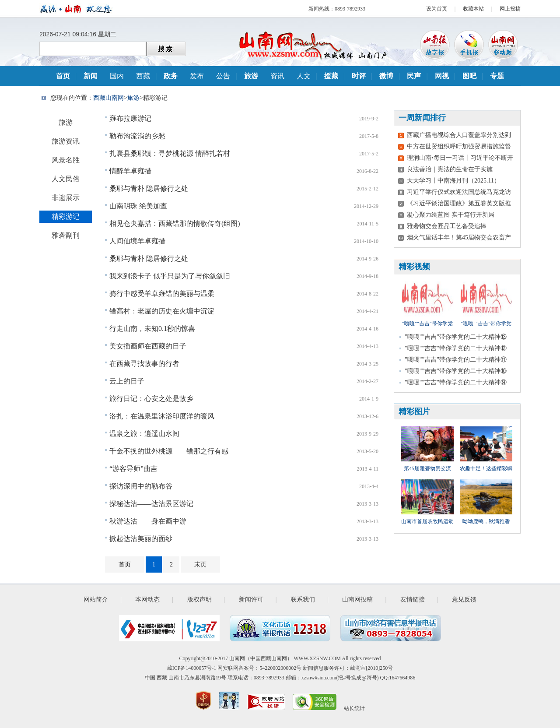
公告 (223, 76)
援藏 (331, 76)
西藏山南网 (108, 98)
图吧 (469, 76)
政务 (171, 76)
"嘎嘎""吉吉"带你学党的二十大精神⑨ (456, 382)
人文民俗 (66, 179)
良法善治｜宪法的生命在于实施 (450, 169)
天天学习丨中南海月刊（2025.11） (453, 181)
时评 (359, 76)
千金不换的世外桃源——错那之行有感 (169, 451)
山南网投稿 (357, 600)
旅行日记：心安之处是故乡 (151, 399)
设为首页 (437, 9)
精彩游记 (66, 216)
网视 (442, 76)
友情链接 (413, 600)
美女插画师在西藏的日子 (148, 346)
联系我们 (303, 600)
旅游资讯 (66, 141)
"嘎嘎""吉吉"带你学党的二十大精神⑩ (456, 371)
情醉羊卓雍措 (130, 171)
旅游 (251, 76)
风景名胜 (66, 160)
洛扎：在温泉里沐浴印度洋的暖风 (162, 416)
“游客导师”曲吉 (133, 469)
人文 (304, 76)
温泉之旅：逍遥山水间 (144, 434)
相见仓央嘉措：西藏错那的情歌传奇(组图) (175, 223)
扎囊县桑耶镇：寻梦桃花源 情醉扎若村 (170, 153)
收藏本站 (473, 9)
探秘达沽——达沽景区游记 (151, 504)
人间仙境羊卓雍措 (137, 241)
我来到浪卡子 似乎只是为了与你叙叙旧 (170, 276)
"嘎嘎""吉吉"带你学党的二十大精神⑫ (456, 348)
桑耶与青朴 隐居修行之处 (149, 188)
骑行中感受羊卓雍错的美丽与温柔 (162, 294)
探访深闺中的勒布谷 (141, 486)
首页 (63, 76)
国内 (117, 76)
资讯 (277, 76)
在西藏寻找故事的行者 (144, 364)
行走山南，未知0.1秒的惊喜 (152, 329)
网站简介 (96, 600)
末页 (200, 564)
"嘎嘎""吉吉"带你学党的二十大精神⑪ (456, 360)
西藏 (143, 76)
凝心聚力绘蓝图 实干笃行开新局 (451, 215)
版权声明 (199, 600)
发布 (197, 76)
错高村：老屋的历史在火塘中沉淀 (162, 311)
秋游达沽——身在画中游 (148, 521)
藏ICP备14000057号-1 (192, 668)
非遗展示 (66, 198)
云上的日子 (127, 381)
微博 (386, 76)
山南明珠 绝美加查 (138, 206)
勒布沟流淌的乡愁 (137, 136)
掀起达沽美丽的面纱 (141, 539)
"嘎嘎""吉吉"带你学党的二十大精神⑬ (456, 337)
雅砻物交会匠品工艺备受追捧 (447, 226)
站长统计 (354, 708)
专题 (497, 76)
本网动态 (147, 600)
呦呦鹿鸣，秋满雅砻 (486, 521)
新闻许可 (251, 600)
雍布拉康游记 (130, 118)
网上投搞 (510, 9)
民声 (414, 76)
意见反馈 (464, 600)
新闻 (91, 76)
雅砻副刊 (66, 235)
